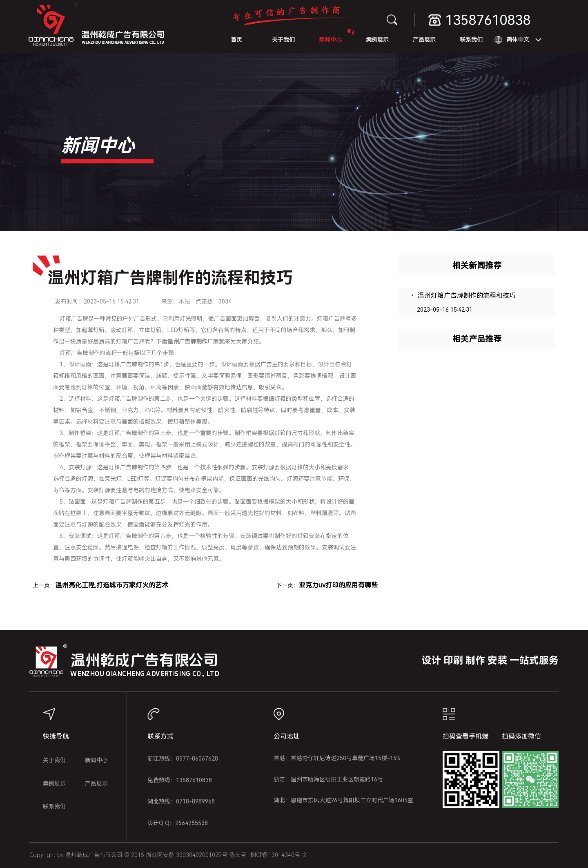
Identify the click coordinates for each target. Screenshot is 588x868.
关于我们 (283, 40)
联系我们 (471, 40)
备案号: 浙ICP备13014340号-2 (268, 855)
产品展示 (424, 40)
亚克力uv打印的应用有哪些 (338, 585)
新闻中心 (330, 40)
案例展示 (377, 40)
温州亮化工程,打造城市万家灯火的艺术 (112, 585)
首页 (236, 40)
